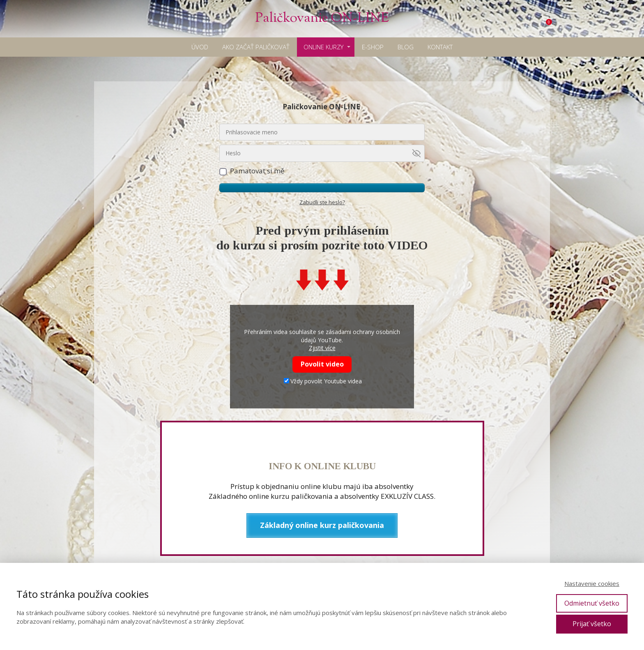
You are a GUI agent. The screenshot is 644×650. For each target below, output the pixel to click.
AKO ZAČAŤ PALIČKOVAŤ (256, 47)
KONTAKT (440, 47)
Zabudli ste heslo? (322, 202)
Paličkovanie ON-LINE (322, 19)
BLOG (406, 47)
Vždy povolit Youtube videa (323, 381)
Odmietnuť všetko (592, 603)
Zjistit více (322, 348)
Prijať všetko (592, 624)
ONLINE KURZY (323, 47)
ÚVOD (200, 47)
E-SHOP (373, 47)
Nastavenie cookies (592, 583)
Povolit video (322, 364)
